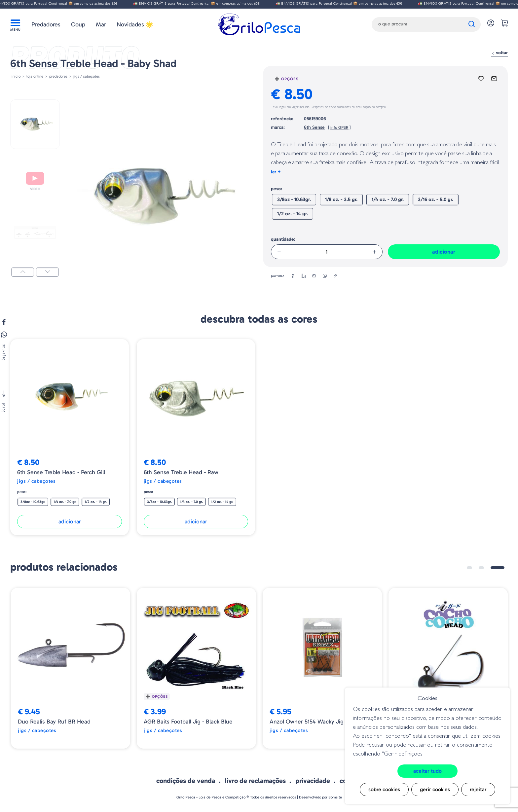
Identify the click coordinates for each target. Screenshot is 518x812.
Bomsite (335, 797)
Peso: (277, 189)
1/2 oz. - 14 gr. (293, 214)
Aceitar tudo (427, 771)
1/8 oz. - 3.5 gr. (341, 199)
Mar (101, 24)
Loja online (35, 76)
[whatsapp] (325, 276)
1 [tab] (469, 568)
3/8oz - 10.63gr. (294, 199)
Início (16, 76)
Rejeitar (478, 789)
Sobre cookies (384, 789)
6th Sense (314, 127)
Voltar (499, 53)
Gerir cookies (435, 789)
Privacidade (313, 781)
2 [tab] (481, 568)
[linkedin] (304, 276)
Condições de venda (186, 781)
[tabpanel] (71, 668)
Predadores (46, 24)
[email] (314, 276)
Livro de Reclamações (255, 781)
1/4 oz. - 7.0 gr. (388, 199)
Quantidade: (283, 239)
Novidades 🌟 (135, 24)
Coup (78, 24)
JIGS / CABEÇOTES (87, 76)
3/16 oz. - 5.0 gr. (436, 199)
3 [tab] (498, 568)
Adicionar (444, 252)
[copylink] (335, 276)
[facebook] (293, 276)
